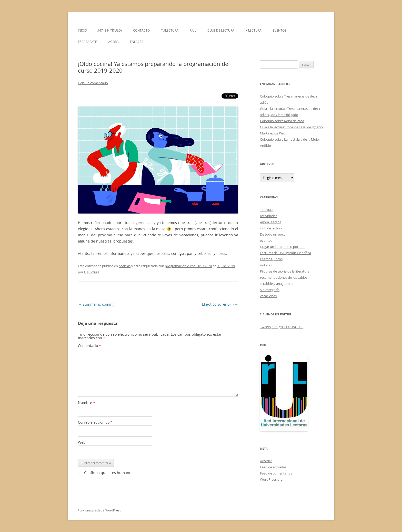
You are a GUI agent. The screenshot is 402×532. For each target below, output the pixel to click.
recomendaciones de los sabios (284, 277)
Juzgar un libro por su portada (283, 247)
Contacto (141, 30)
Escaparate (87, 42)
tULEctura (170, 30)
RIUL (193, 30)
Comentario (89, 346)
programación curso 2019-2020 (188, 266)
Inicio (82, 30)
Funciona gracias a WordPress (99, 510)
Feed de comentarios (276, 473)
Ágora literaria (271, 222)
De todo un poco (273, 234)
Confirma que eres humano (105, 473)
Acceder (266, 461)
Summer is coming (96, 304)
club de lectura (271, 228)
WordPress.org (271, 479)
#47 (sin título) (109, 30)
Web (82, 442)
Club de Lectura (221, 30)
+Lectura (267, 210)
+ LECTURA (254, 30)
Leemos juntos (271, 259)
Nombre (87, 403)
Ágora (113, 42)
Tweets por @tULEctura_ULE (282, 327)
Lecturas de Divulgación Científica (285, 253)
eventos (266, 240)
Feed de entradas (273, 467)
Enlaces (137, 42)
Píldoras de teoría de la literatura (285, 271)
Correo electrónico (95, 422)
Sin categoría (270, 290)
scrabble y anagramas (277, 284)
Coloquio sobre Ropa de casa (282, 121)
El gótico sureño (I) (220, 304)
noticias (125, 266)
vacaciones (268, 296)
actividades (269, 216)
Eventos (280, 30)
